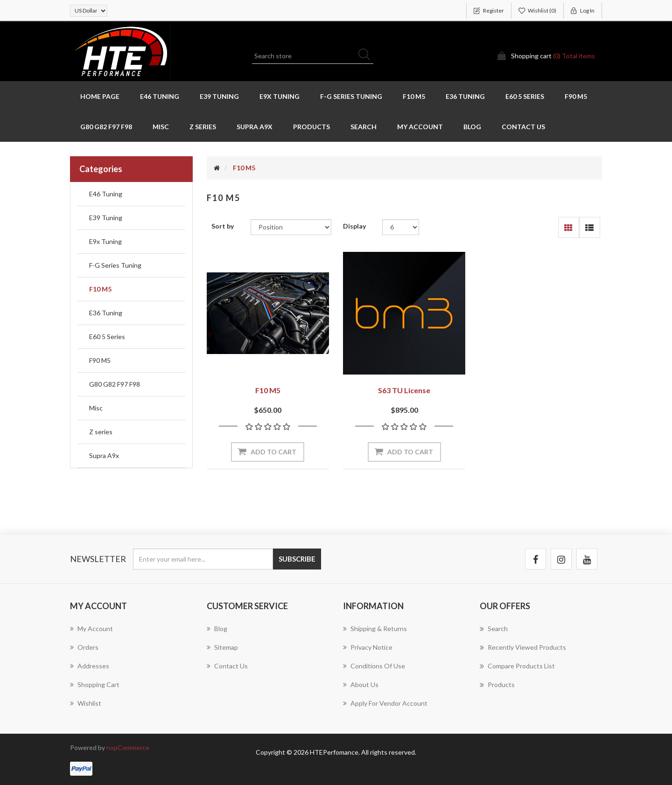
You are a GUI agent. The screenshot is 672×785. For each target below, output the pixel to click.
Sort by (223, 226)
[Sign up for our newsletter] (203, 559)
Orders (84, 647)
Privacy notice (368, 647)
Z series (203, 127)
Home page (100, 96)
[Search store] (313, 56)
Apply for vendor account (385, 703)
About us (361, 684)
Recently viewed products (523, 647)
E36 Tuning (465, 96)
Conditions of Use (374, 666)
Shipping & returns (375, 629)
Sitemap (222, 647)
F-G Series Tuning (351, 96)
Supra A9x (255, 127)
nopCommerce (128, 747)
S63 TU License (404, 390)
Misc (161, 127)
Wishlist (86, 703)
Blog (472, 127)
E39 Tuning (219, 96)
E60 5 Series (525, 96)
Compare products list (517, 666)
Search (364, 127)
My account (420, 127)
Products (311, 127)
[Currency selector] (89, 11)
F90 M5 (576, 96)
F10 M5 (414, 96)
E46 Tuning (160, 96)
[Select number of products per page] (401, 227)
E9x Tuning (280, 96)
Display (354, 226)
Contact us (523, 127)
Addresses (90, 666)
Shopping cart (95, 684)
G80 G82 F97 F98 (106, 127)
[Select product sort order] (291, 227)
